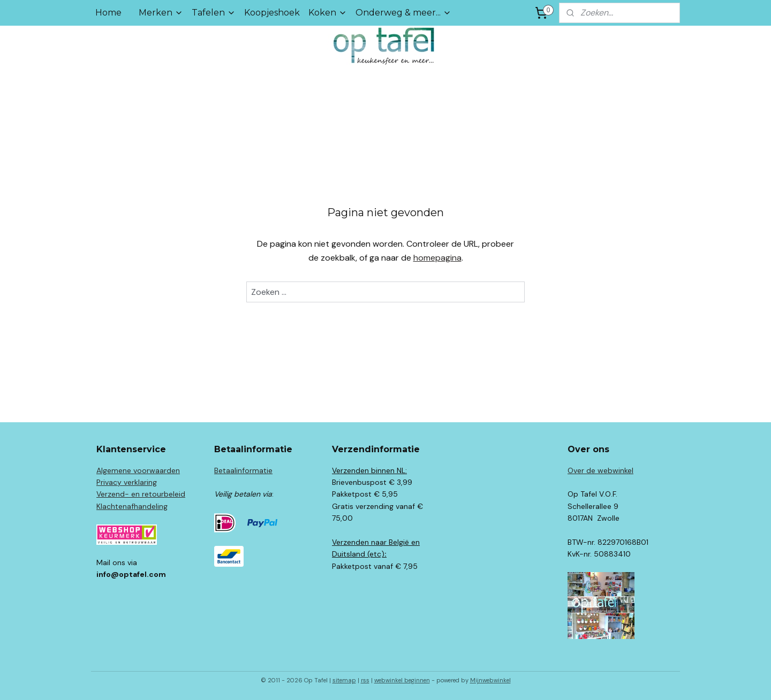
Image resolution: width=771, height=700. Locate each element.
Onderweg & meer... (403, 13)
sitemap (344, 680)
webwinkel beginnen (402, 680)
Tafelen (214, 13)
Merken (161, 13)
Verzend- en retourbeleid (141, 494)
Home (108, 13)
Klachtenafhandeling (132, 506)
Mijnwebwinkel (490, 680)
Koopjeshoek (272, 13)
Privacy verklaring (127, 482)
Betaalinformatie (243, 470)
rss (365, 680)
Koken (328, 13)
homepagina (437, 258)
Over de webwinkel (600, 470)
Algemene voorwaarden (138, 470)
